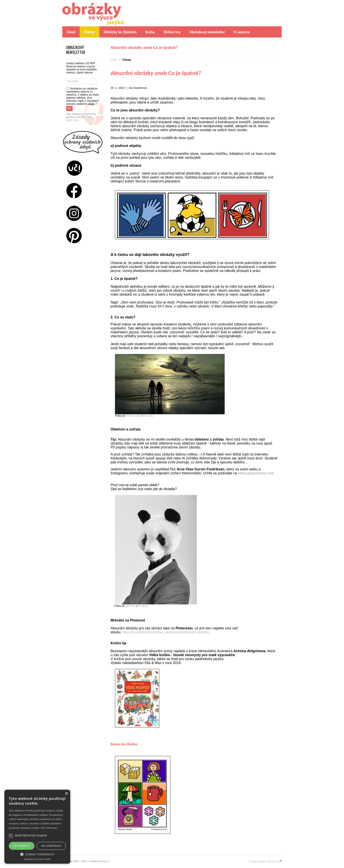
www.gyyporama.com (256, 473)
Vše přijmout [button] (21, 846)
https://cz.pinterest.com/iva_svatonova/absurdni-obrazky (165, 632)
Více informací (49, 828)
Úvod (71, 32)
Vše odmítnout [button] (51, 846)
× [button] (66, 794)
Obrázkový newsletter (207, 32)
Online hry (172, 32)
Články (90, 32)
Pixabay (148, 416)
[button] (37, 854)
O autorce (242, 32)
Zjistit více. (73, 120)
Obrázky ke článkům (120, 32)
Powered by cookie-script (37, 859)
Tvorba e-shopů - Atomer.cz (265, 861)
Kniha (150, 32)
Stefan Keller (133, 416)
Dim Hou (130, 606)
